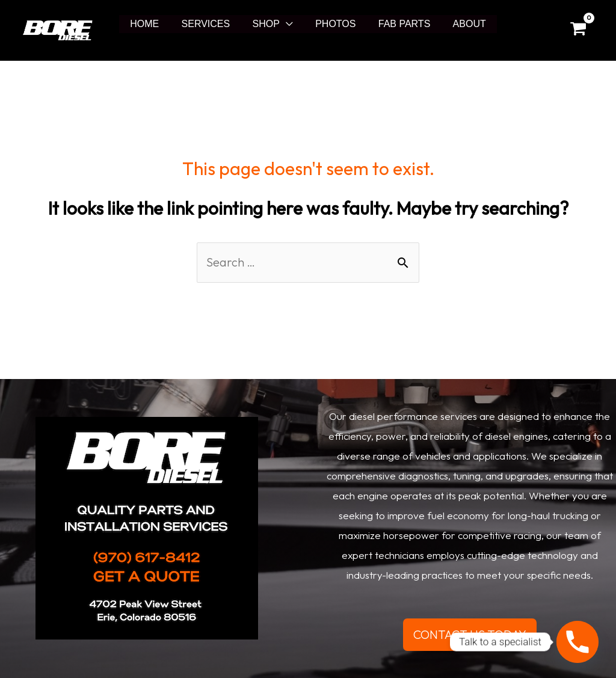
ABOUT (461, 24)
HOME (153, 24)
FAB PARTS (400, 24)
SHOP (267, 24)
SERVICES (211, 24)
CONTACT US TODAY (470, 634)
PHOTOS (334, 24)
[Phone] (577, 642)
